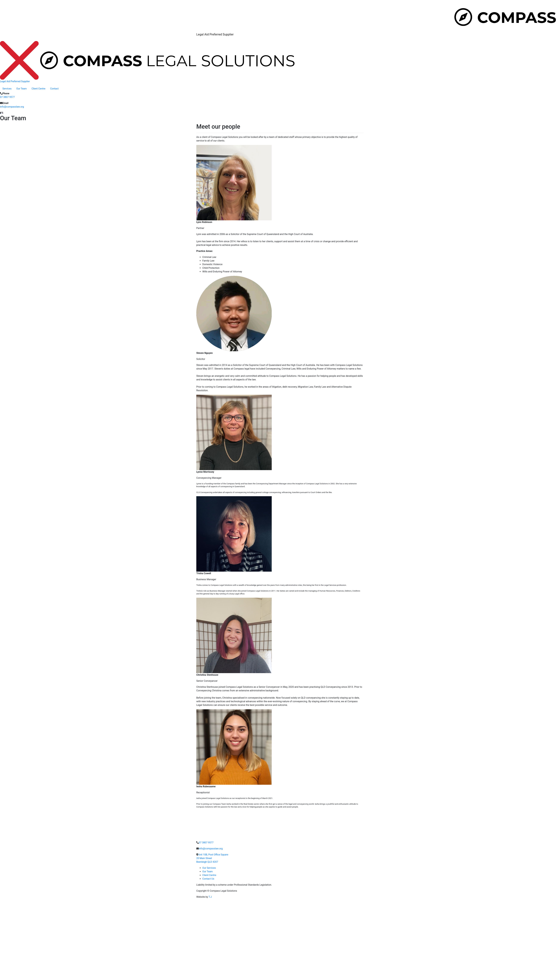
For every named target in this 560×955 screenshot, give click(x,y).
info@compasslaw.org (12, 107)
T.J (210, 897)
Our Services (209, 868)
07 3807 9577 (7, 97)
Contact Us (208, 879)
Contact (54, 89)
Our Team (21, 89)
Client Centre (38, 89)
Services (7, 89)
